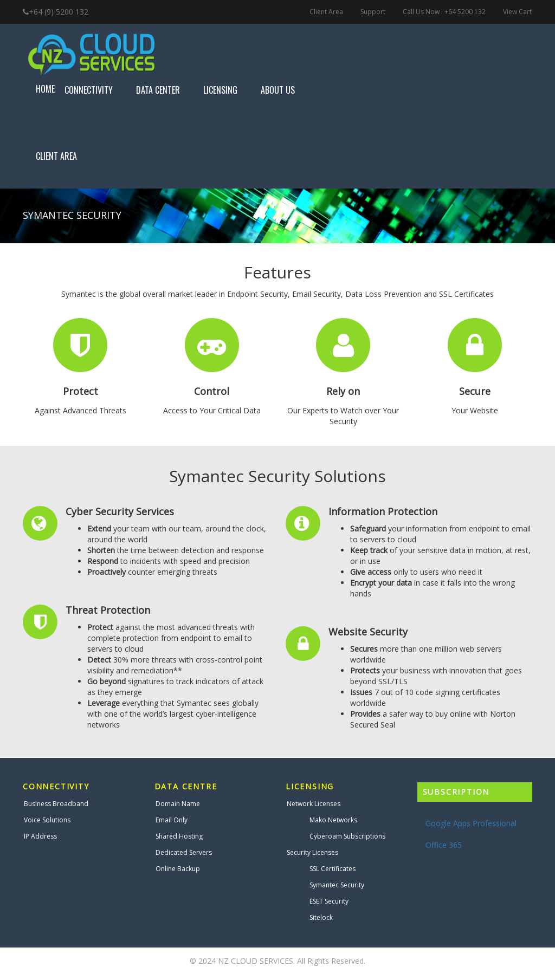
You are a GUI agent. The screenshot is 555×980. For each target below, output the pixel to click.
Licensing (227, 90)
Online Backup (178, 869)
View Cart (517, 12)
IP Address (40, 836)
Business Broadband (56, 804)
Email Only (172, 820)
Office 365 (444, 845)
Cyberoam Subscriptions (347, 836)
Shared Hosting (179, 836)
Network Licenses (314, 804)
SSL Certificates (333, 869)
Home (45, 89)
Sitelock (321, 917)
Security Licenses (312, 852)
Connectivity (95, 90)
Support (373, 12)
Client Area (326, 12)
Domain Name (178, 804)
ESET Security (329, 901)
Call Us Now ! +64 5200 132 (444, 12)
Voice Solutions (47, 820)
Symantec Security (337, 885)
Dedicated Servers (184, 852)
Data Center (165, 90)
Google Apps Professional (471, 823)
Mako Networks (333, 820)
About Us (285, 90)
